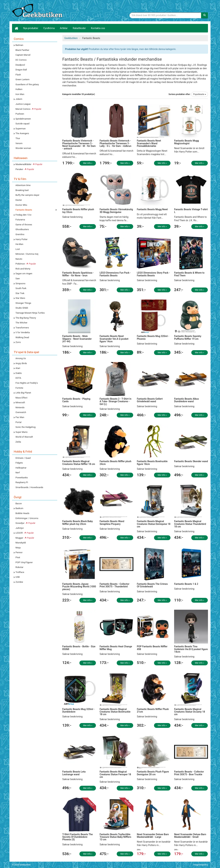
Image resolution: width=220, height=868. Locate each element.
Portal (18, 422)
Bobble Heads (22, 513)
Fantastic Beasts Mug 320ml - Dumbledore (79, 710)
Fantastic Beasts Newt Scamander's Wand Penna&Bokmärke (149, 143)
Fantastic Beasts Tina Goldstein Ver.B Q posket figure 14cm (191, 649)
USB (18, 577)
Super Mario (21, 432)
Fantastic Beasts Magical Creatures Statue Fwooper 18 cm (115, 774)
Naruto (19, 259)
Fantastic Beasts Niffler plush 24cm (115, 463)
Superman (21, 129)
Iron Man (20, 94)
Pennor (19, 552)
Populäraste (200, 94)
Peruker (25, 169)
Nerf (18, 473)
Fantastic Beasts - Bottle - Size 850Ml (79, 648)
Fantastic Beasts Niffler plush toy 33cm (78, 211)
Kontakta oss (98, 28)
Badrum (19, 508)
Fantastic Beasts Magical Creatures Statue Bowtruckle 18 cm (115, 712)
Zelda (18, 442)
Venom (19, 143)
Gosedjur (25, 523)
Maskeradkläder (29, 164)
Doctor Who (21, 205)
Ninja (18, 548)
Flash (18, 75)
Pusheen (20, 114)
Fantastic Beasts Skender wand (191, 461)
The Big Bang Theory (26, 318)
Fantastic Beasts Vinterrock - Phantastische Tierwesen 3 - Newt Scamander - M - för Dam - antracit (79, 145)
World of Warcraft (24, 437)
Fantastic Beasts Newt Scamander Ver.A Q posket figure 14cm (114, 339)
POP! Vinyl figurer (24, 562)
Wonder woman (23, 148)
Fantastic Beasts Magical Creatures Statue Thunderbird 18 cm (190, 524)
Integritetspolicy (201, 865)
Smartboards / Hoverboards (29, 487)
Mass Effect (21, 398)
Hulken (19, 89)
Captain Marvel (23, 55)
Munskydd (21, 543)
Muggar (25, 538)
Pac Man (20, 417)
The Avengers (22, 133)
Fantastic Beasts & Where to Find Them (189, 274)
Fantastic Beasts (24, 210)
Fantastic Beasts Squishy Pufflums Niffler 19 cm (188, 337)
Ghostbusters (22, 229)
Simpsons (20, 283)
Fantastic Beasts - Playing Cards (76, 400)
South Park (21, 288)
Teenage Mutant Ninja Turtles (30, 313)
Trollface (20, 572)
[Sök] (205, 15)
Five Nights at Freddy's (27, 383)
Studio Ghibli (22, 308)
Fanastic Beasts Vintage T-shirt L (191, 211)
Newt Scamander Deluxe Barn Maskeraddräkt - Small (190, 836)
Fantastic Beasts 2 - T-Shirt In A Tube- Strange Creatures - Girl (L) (115, 401)
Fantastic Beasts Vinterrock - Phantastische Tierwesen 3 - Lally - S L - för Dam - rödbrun (115, 143)
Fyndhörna (49, 28)
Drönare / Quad (23, 458)
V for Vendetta (23, 332)
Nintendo (20, 407)
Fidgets (19, 463)
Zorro (18, 342)
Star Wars (20, 298)
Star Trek (20, 293)
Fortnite (19, 388)
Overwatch (21, 412)
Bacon (19, 503)
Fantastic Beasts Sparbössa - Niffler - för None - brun (78, 274)
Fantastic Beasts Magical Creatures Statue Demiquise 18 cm (154, 524)
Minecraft (20, 402)
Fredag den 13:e (23, 215)
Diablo (19, 373)
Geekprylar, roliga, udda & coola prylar (38, 11)
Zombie (19, 582)
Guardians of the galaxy (27, 84)
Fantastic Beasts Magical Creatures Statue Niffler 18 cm (79, 463)
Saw (18, 278)
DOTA (18, 378)
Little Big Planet (23, 393)
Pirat (18, 557)
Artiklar (64, 28)
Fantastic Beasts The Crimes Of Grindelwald (152, 585)
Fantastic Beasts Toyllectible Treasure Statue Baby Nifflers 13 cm (115, 837)
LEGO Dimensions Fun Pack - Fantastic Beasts (115, 274)
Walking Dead (22, 337)
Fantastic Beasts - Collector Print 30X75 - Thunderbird (114, 585)
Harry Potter (21, 239)
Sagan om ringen (24, 274)
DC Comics (21, 60)
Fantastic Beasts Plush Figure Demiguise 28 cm (153, 773)
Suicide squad (22, 124)
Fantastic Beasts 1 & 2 (186, 584)
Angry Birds (21, 363)
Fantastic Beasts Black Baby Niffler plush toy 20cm (78, 523)
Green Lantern (22, 79)
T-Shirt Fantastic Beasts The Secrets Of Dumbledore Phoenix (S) (78, 837)
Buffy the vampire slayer (27, 195)
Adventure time (23, 185)
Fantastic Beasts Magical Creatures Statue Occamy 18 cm (189, 712)
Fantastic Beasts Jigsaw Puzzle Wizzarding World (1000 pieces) (79, 587)
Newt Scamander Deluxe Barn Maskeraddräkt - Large (153, 836)
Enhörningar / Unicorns (27, 518)
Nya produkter (31, 28)
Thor (18, 138)
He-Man (19, 244)
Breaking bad (22, 190)
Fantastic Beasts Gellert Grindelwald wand (150, 400)
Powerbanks (22, 478)
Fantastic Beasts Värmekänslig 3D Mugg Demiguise (116, 211)
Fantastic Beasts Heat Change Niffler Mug (116, 648)
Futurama (20, 220)
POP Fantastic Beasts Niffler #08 (152, 648)
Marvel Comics (28, 109)
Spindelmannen (23, 119)
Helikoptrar (21, 468)
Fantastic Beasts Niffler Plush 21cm (153, 710)
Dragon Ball (21, 70)
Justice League (23, 104)
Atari (18, 368)
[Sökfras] (165, 15)
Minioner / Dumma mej (27, 254)
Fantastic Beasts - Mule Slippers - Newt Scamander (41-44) (77, 339)
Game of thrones (24, 225)
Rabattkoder (79, 28)
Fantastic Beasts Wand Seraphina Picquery (112, 523)
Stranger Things (23, 303)
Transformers (22, 328)
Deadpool (20, 65)
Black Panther (22, 50)
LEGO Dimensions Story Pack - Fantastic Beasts (153, 274)
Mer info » (88, 163)
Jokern (19, 99)
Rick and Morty (23, 269)
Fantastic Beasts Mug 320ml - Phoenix (153, 337)
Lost (18, 249)
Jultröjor (20, 528)
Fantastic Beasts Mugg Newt (152, 209)
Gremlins (20, 234)
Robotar (19, 567)
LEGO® (25, 533)
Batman (19, 45)
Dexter (19, 200)
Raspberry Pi (22, 482)
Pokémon (26, 264)
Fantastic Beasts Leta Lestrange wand (74, 773)
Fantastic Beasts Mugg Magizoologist (186, 142)
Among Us (21, 358)
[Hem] (16, 28)
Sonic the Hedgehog (26, 427)
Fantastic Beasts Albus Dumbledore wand (186, 400)
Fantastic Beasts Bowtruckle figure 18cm (152, 463)
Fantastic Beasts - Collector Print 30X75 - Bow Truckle (189, 773)
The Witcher (21, 323)
